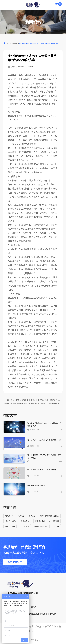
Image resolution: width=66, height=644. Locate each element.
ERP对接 (56, 526)
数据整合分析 (26, 521)
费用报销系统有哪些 (41, 526)
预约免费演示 (15, 562)
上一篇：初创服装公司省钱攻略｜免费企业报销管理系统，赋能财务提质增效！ (33, 400)
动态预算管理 (54, 521)
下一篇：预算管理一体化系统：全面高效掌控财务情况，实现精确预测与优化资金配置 (33, 403)
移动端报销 (9, 516)
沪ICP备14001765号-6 (15, 635)
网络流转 (21, 516)
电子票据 (32, 516)
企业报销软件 (14, 75)
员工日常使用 (24, 526)
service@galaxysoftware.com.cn (38, 614)
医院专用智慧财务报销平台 (49, 516)
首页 (8, 43)
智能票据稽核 (10, 526)
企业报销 (12, 116)
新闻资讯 (15, 43)
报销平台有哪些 (11, 521)
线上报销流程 (40, 521)
